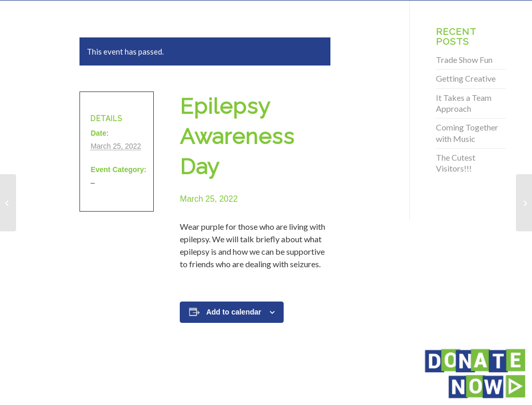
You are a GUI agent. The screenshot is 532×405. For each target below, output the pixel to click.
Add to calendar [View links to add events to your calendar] (234, 312)
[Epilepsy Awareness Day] (8, 203)
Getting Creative (466, 78)
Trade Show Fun (464, 60)
